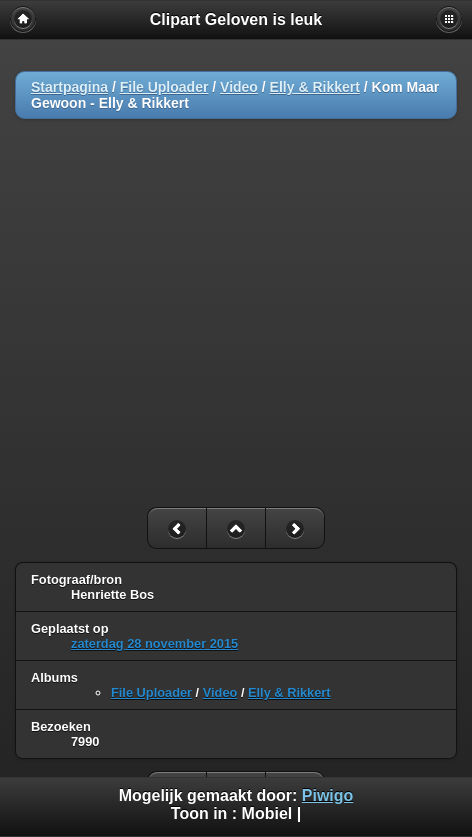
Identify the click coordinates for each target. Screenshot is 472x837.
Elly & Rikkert (315, 87)
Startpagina (69, 87)
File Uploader (164, 87)
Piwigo (328, 795)
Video (239, 87)
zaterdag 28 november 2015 (154, 643)
